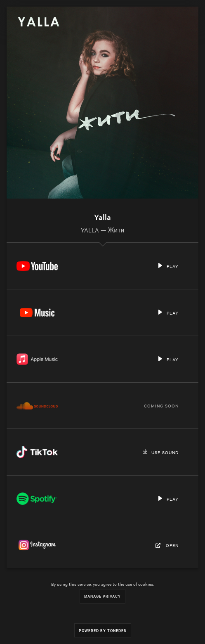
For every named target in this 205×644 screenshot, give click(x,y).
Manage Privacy (102, 596)
